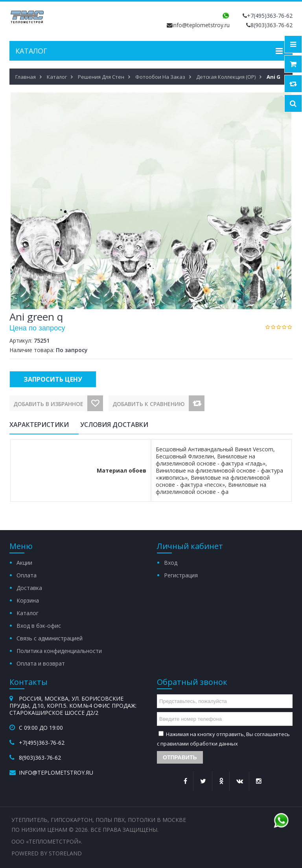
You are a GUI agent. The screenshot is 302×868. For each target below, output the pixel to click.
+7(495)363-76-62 (270, 16)
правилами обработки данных (199, 744)
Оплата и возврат (41, 663)
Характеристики (39, 425)
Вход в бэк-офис (39, 626)
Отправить (180, 757)
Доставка (29, 588)
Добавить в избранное (48, 404)
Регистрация (181, 575)
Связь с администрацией (50, 638)
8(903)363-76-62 (272, 25)
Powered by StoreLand (47, 853)
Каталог (28, 613)
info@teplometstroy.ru (201, 25)
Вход (171, 563)
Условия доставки (114, 425)
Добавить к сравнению (149, 404)
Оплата (27, 575)
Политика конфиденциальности (59, 651)
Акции (24, 563)
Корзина (28, 600)
